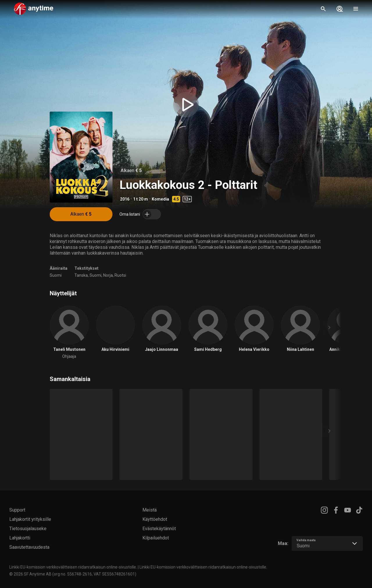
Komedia (160, 199)
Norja (108, 275)
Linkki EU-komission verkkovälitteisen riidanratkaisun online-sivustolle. (73, 567)
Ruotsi (120, 275)
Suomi (56, 275)
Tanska (81, 275)
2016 (125, 199)
